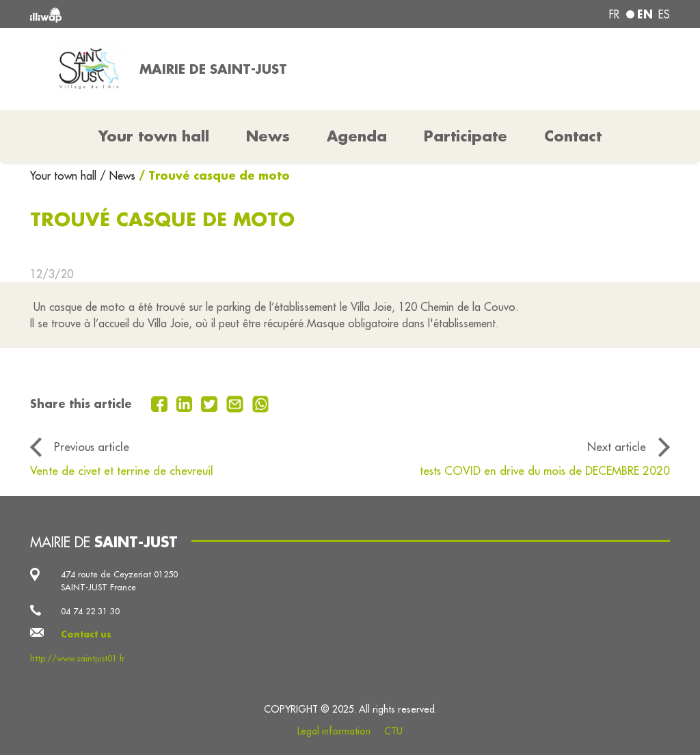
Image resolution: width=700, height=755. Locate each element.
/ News (118, 176)
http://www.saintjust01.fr (77, 658)
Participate (466, 136)
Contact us (86, 634)
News (268, 136)
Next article (617, 447)
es (664, 14)
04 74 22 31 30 (90, 611)
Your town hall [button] (154, 136)
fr (614, 14)
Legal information (334, 731)
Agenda (357, 136)
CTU (393, 731)
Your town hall (65, 176)
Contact (573, 136)
